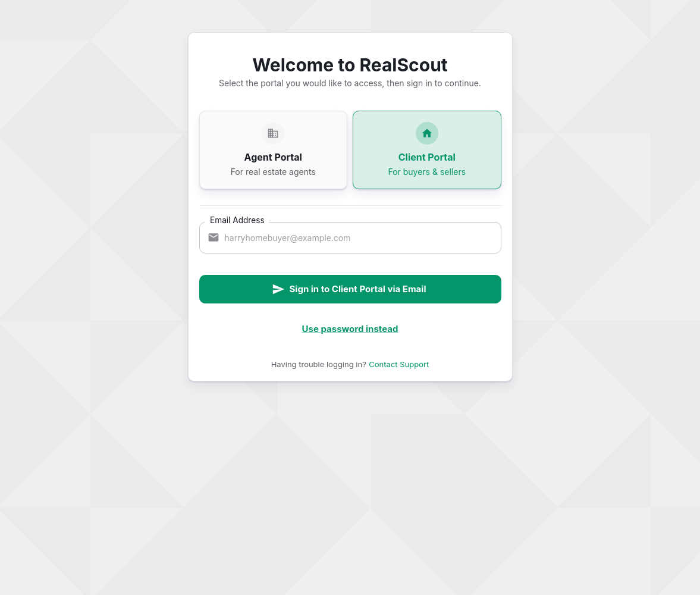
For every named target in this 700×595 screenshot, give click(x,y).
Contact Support (399, 364)
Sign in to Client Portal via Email (349, 289)
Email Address (237, 220)
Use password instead (350, 329)
